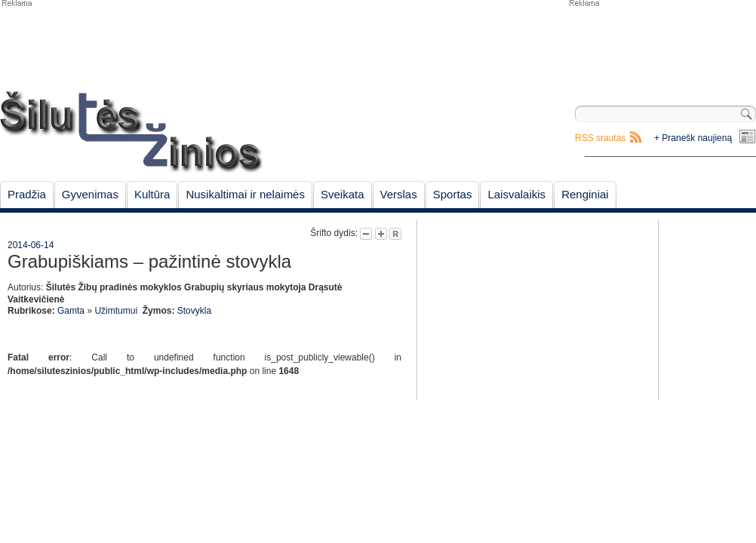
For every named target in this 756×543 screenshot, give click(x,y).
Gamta (71, 311)
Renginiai (585, 194)
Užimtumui (116, 311)
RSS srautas (600, 138)
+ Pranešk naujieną (693, 138)
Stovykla (194, 311)
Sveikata (343, 194)
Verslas (399, 194)
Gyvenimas (90, 194)
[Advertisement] (662, 45)
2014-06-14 (31, 245)
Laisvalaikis (516, 194)
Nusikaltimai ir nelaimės (245, 194)
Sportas (453, 194)
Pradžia (27, 194)
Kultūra (152, 194)
